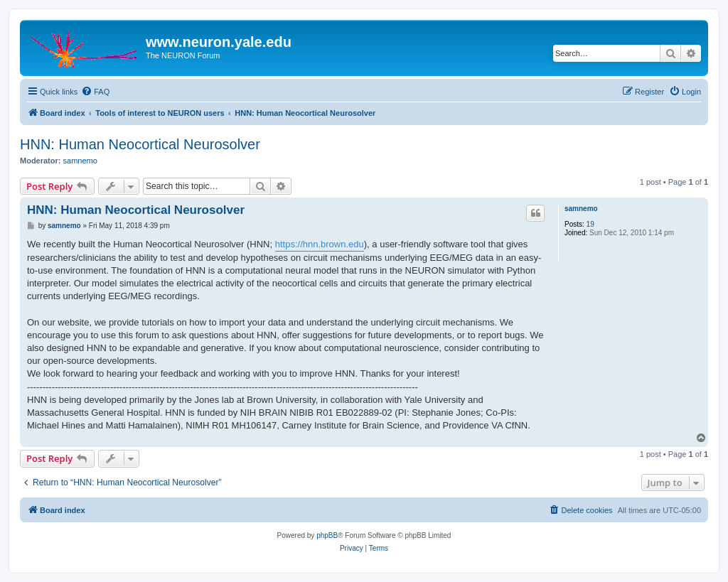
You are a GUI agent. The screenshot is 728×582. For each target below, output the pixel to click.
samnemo (80, 161)
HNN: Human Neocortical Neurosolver (140, 144)
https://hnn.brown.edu (320, 244)
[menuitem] (95, 92)
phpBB (327, 535)
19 (590, 224)
